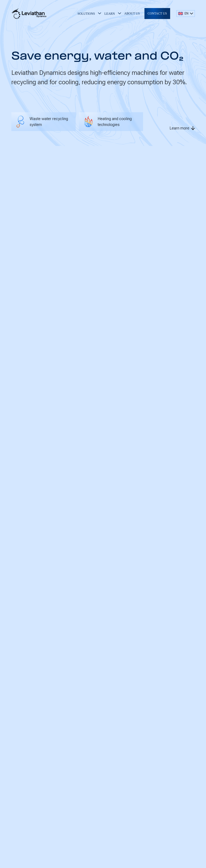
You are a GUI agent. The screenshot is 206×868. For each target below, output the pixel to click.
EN (183, 13)
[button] (89, 14)
